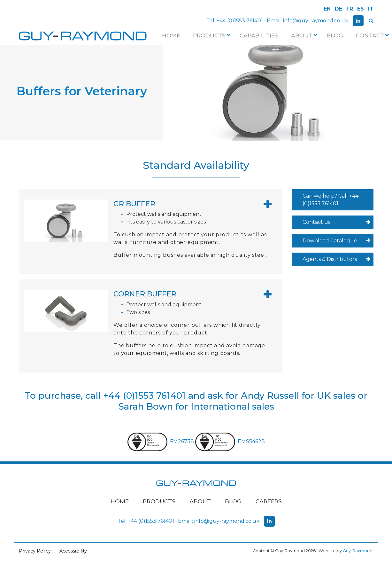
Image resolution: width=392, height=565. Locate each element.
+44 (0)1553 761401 (240, 21)
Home (171, 35)
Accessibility (73, 551)
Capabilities (259, 35)
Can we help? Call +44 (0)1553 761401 (331, 200)
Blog (335, 35)
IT (371, 9)
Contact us (337, 222)
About (304, 35)
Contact (372, 35)
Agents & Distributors (337, 259)
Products (211, 35)
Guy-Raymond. (358, 551)
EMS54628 (230, 441)
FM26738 (161, 441)
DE (338, 9)
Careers (269, 501)
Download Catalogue (337, 241)
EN (327, 9)
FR (350, 9)
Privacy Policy (35, 551)
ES (361, 9)
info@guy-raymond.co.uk (316, 21)
